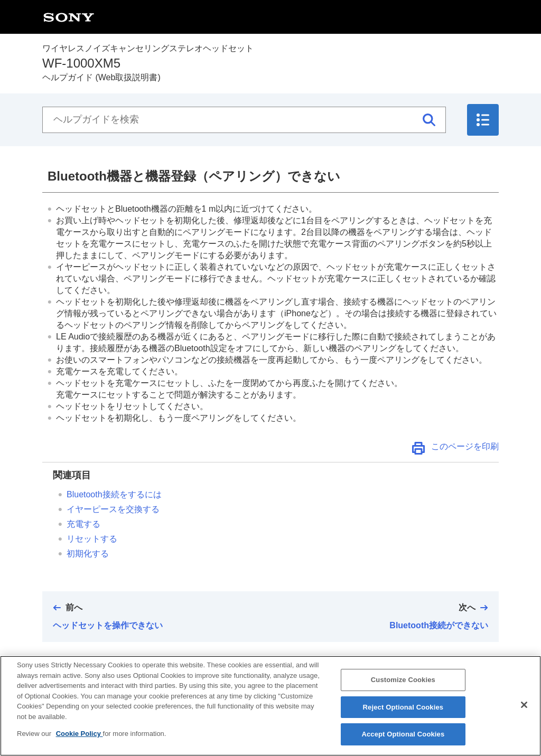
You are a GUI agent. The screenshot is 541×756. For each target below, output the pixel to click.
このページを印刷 (465, 446)
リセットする (92, 539)
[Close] (524, 711)
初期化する (88, 554)
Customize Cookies (403, 686)
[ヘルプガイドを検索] (244, 120)
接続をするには (114, 494)
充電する (83, 524)
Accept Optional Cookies (403, 740)
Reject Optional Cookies (403, 713)
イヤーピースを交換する (113, 509)
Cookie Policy (80, 740)
